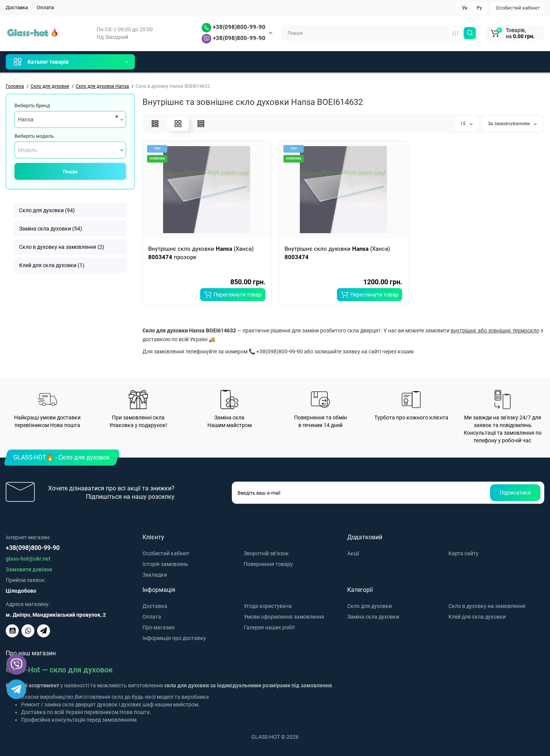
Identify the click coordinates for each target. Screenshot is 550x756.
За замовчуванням (512, 124)
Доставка (17, 7)
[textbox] (70, 150)
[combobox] (70, 119)
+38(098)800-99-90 (234, 27)
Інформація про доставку (174, 638)
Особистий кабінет (518, 8)
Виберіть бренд (32, 106)
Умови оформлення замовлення (284, 617)
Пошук (70, 172)
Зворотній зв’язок (266, 553)
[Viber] (16, 664)
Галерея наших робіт (269, 627)
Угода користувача (268, 606)
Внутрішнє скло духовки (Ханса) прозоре (201, 253)
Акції (353, 553)
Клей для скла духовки (477, 617)
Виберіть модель (34, 136)
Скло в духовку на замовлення (487, 606)
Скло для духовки (370, 606)
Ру (479, 8)
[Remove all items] (116, 116)
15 (466, 124)
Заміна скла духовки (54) (51, 229)
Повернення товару (268, 564)
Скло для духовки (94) (47, 210)
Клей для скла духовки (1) (52, 265)
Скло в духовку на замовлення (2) (62, 247)
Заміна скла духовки (373, 617)
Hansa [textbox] (26, 119)
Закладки (155, 575)
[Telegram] (16, 689)
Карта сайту (463, 553)
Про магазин (159, 627)
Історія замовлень (165, 564)
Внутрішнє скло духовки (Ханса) (337, 253)
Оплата (45, 7)
